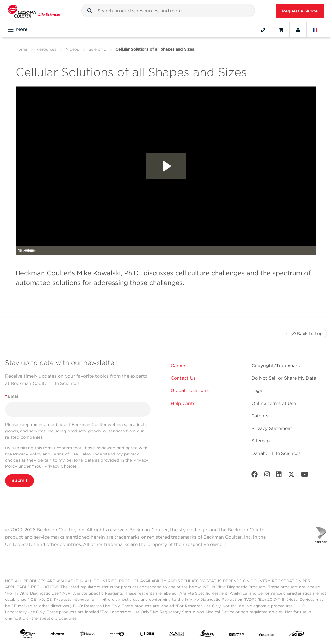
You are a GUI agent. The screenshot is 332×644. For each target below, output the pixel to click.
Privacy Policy (27, 454)
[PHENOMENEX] (266, 635)
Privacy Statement (272, 428)
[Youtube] (305, 476)
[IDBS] (147, 635)
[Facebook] (255, 476)
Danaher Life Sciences (276, 453)
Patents (260, 416)
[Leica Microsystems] (207, 635)
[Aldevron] (87, 635)
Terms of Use (65, 454)
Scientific (97, 49)
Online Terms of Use (274, 403)
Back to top (307, 334)
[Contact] (263, 30)
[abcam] (57, 635)
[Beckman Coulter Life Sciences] (34, 11)
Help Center (184, 403)
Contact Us (183, 378)
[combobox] (168, 11)
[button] (90, 11)
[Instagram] (267, 476)
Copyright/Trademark (276, 366)
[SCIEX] (296, 635)
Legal (257, 390)
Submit (20, 480)
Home (21, 49)
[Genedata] (117, 635)
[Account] (298, 30)
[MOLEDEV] (237, 635)
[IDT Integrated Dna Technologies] (177, 635)
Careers (179, 366)
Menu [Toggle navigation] (18, 30)
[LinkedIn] (279, 476)
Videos (72, 49)
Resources (46, 49)
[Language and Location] (315, 30)
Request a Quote (300, 11)
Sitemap (261, 441)
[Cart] (281, 30)
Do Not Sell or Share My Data (284, 378)
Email (12, 396)
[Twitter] (291, 476)
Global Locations (190, 390)
